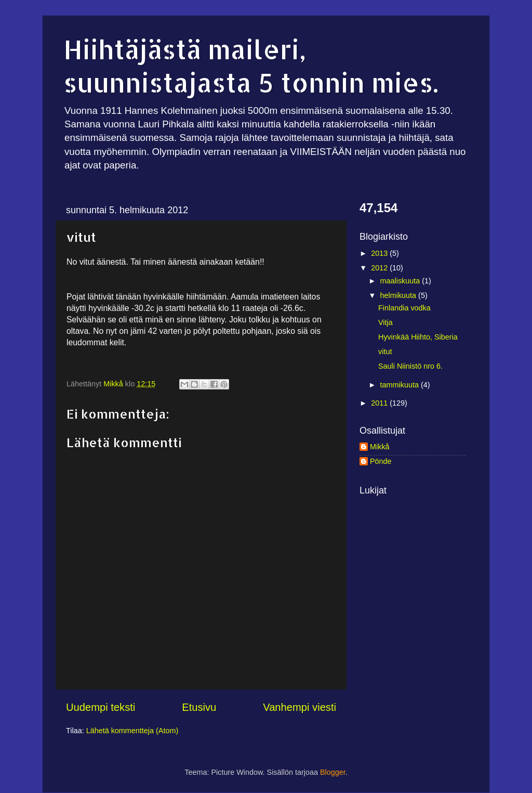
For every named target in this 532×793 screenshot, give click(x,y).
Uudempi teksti (101, 707)
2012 (380, 268)
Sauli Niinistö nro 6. (410, 366)
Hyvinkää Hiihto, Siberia (418, 337)
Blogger (333, 772)
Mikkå (380, 447)
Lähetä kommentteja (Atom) (132, 731)
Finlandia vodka (404, 308)
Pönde (381, 461)
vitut (385, 352)
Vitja (385, 322)
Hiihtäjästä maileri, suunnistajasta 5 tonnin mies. (251, 66)
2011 (380, 403)
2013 (380, 253)
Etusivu (199, 707)
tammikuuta (401, 385)
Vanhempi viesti (300, 707)
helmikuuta (400, 295)
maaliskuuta (401, 281)
